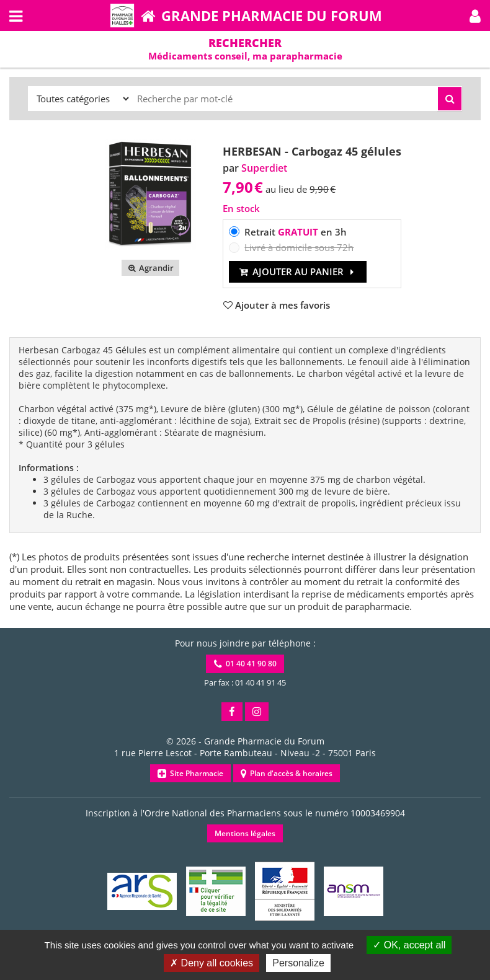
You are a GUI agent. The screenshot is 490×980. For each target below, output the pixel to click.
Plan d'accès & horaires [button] (287, 773)
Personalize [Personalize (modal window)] (298, 963)
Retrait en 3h (296, 232)
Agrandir (150, 268)
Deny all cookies (212, 963)
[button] (475, 15)
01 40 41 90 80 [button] (245, 664)
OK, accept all (409, 945)
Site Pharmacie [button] (190, 773)
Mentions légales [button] (245, 833)
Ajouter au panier (298, 271)
